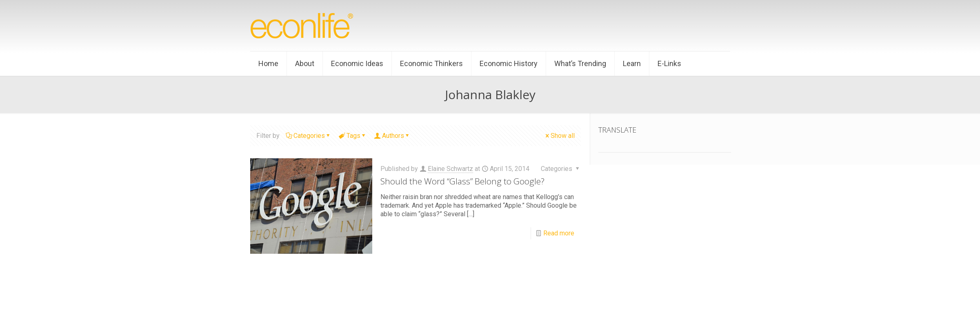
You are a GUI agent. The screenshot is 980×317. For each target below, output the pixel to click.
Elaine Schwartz (450, 169)
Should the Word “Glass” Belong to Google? (462, 181)
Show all (559, 136)
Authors (392, 136)
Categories (309, 136)
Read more (559, 233)
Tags (353, 136)
